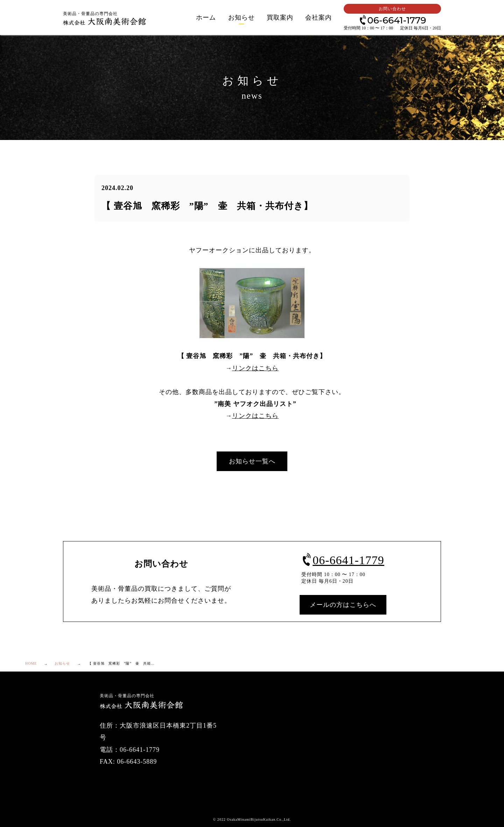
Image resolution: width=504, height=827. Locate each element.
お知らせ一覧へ (252, 461)
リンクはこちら (255, 368)
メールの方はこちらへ (343, 605)
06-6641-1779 (392, 20)
